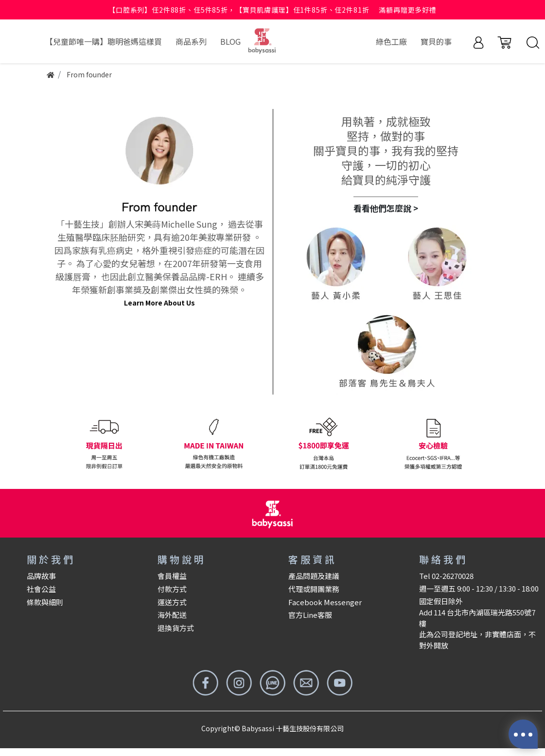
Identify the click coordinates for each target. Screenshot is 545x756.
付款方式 (172, 589)
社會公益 (41, 589)
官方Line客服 (310, 615)
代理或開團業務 (314, 589)
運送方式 (172, 602)
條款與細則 (45, 602)
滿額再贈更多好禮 (408, 10)
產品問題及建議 (314, 576)
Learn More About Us (159, 303)
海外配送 (172, 615)
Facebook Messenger (325, 602)
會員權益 (172, 576)
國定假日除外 (441, 601)
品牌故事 (41, 576)
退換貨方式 (176, 628)
